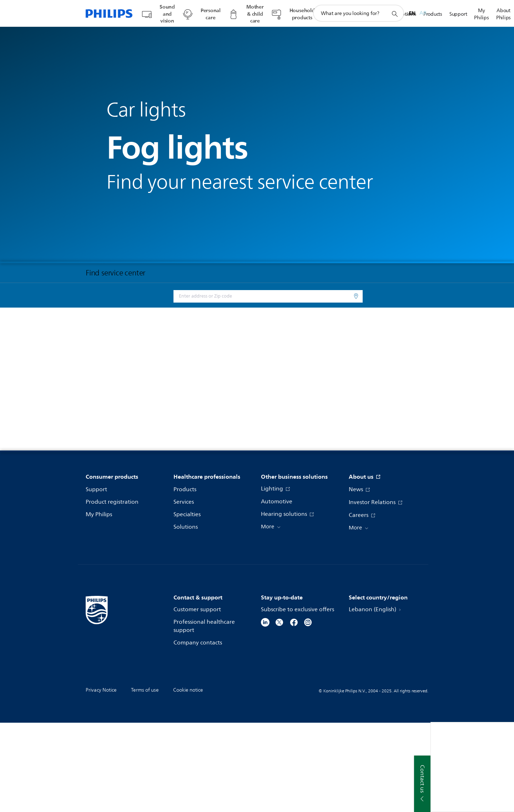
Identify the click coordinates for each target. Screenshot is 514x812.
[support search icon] (394, 14)
